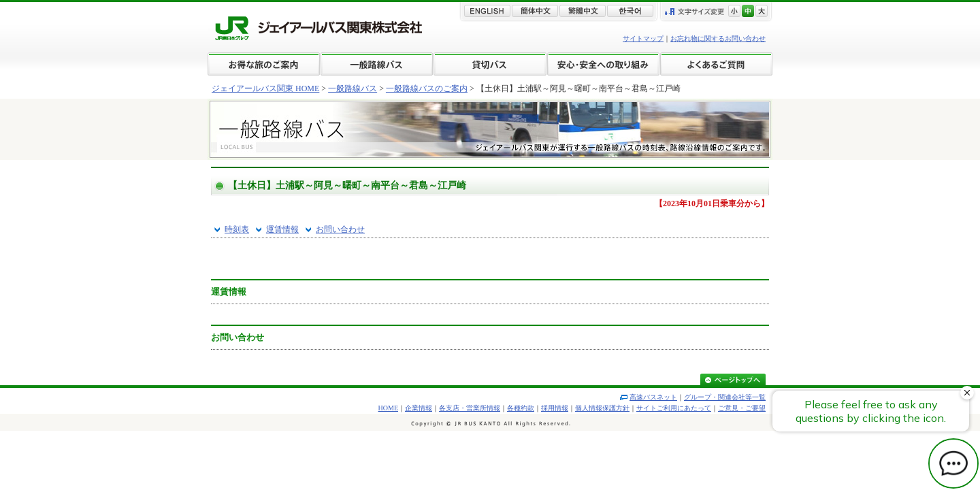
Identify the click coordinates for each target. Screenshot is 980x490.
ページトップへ (733, 381)
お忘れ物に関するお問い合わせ (718, 38)
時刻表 (237, 229)
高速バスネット (653, 397)
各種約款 (521, 408)
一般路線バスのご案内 (427, 88)
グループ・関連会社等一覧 (725, 397)
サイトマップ (643, 38)
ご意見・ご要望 (742, 408)
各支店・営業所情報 (470, 408)
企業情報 (419, 408)
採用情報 (555, 408)
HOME (388, 408)
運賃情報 (282, 229)
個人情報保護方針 (602, 408)
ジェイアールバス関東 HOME (265, 88)
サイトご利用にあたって (674, 408)
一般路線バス (353, 88)
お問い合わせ (340, 229)
